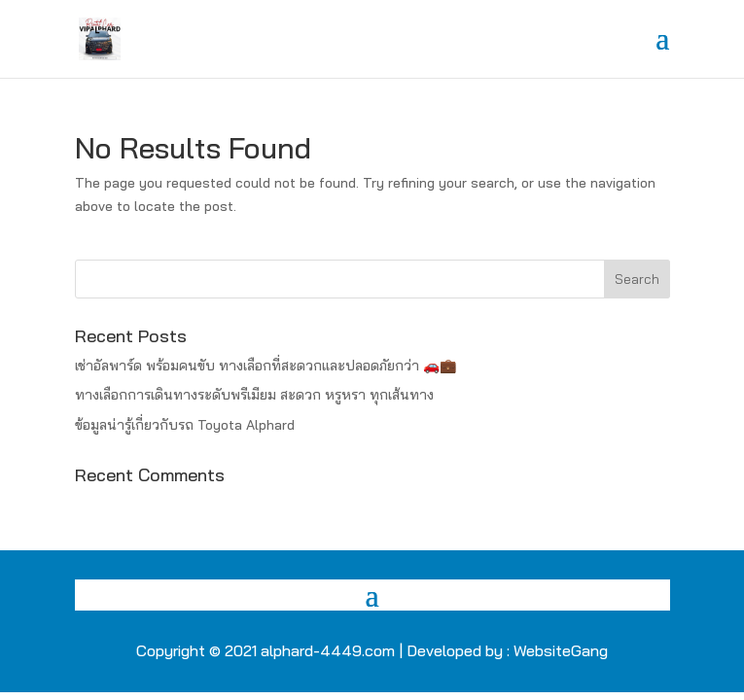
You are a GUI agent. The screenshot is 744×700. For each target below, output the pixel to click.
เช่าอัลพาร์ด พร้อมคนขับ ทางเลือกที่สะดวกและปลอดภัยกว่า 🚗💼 (266, 366)
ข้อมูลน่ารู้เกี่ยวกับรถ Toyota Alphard (185, 425)
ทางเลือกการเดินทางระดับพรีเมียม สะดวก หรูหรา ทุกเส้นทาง (254, 395)
